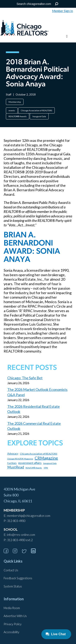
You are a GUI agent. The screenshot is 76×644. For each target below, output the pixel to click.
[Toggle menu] (67, 36)
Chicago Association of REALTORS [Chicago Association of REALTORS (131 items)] (39, 454)
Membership (15, 102)
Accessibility (11, 632)
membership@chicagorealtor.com (29, 516)
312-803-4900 (16, 521)
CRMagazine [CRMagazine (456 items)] (46, 458)
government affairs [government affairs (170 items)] (30, 463)
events (12, 110)
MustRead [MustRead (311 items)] (16, 467)
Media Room (12, 608)
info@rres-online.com (21, 535)
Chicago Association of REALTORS (36, 110)
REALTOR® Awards (18, 116)
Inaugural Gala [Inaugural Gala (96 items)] (50, 463)
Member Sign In (63, 11)
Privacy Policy (13, 624)
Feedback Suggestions (18, 578)
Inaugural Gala (39, 116)
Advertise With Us (15, 616)
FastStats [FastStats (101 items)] (12, 463)
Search (56, 4)
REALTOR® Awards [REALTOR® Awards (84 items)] (34, 468)
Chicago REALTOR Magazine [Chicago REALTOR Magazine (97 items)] (20, 459)
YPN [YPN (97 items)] (46, 468)
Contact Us (11, 570)
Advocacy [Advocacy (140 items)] (13, 454)
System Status (13, 586)
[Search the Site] (37, 4)
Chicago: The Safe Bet (25, 378)
